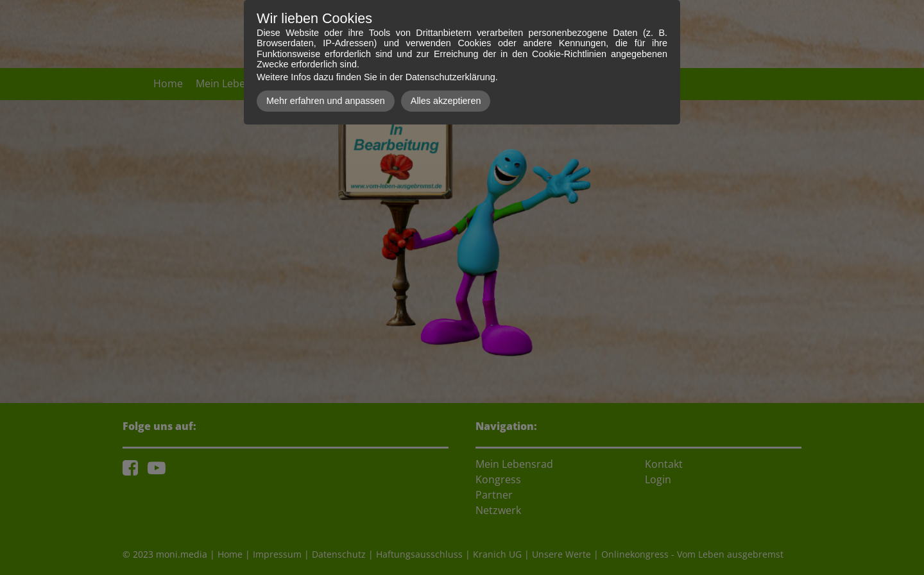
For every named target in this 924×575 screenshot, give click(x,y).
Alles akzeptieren (446, 101)
